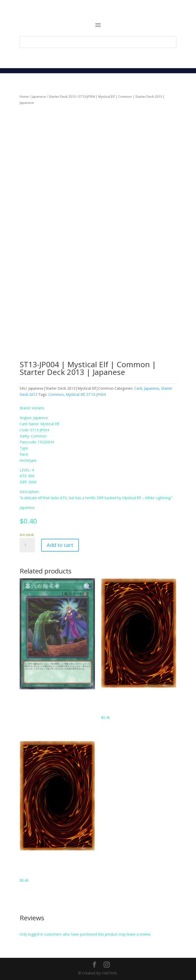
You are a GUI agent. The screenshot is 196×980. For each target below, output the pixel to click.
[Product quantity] (27, 545)
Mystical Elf (75, 394)
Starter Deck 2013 (62, 96)
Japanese (39, 96)
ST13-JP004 (96, 394)
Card (138, 388)
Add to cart (60, 545)
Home (24, 96)
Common (56, 394)
